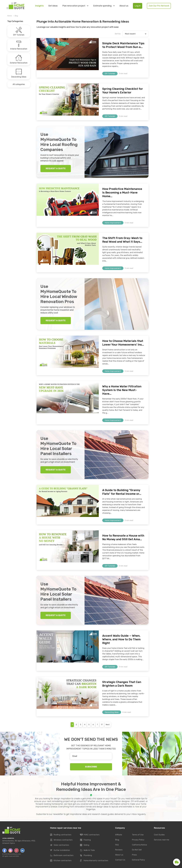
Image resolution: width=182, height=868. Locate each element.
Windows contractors (61, 840)
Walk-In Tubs (87, 850)
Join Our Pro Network (159, 6)
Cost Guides (159, 835)
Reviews (119, 850)
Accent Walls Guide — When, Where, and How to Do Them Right (121, 639)
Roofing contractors (61, 835)
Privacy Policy (138, 840)
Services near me (162, 840)
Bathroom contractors (62, 856)
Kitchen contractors (61, 861)
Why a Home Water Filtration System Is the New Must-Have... (122, 390)
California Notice (139, 845)
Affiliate (119, 835)
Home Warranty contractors (94, 861)
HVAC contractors (90, 835)
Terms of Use (138, 835)
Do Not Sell (137, 850)
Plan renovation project (75, 6)
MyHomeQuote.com (14, 854)
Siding (85, 845)
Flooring (85, 840)
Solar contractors (60, 845)
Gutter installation (60, 850)
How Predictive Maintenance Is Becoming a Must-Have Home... (122, 193)
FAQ (117, 845)
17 (102, 725)
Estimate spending (104, 6)
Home (10, 16)
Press (134, 855)
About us (124, 6)
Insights (39, 6)
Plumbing (86, 856)
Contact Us (120, 860)
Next (108, 725)
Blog (16, 16)
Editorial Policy (138, 860)
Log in (138, 6)
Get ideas (53, 6)
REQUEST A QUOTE (56, 168)
